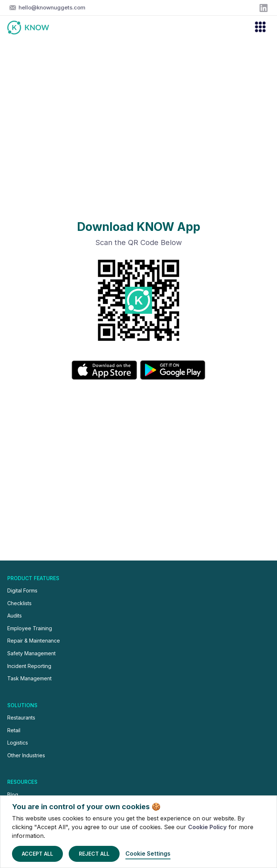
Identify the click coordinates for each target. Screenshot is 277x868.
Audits (15, 616)
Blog (13, 794)
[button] (257, 28)
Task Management (29, 678)
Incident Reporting (29, 666)
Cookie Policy (207, 827)
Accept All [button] (37, 854)
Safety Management (31, 653)
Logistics (18, 743)
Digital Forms (22, 590)
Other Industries (26, 755)
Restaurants (21, 718)
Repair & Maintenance (34, 641)
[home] (32, 28)
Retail (14, 730)
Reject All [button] (94, 854)
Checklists (19, 603)
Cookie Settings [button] (148, 853)
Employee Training (30, 628)
